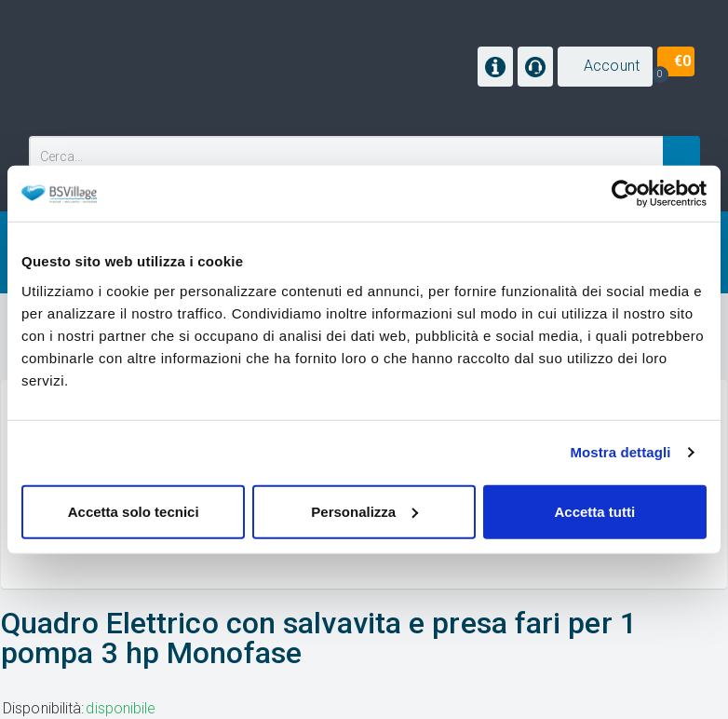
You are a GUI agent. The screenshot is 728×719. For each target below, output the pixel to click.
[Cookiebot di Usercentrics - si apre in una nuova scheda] (625, 194)
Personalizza (364, 511)
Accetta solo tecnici (134, 511)
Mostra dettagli (620, 452)
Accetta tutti (594, 511)
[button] (605, 67)
